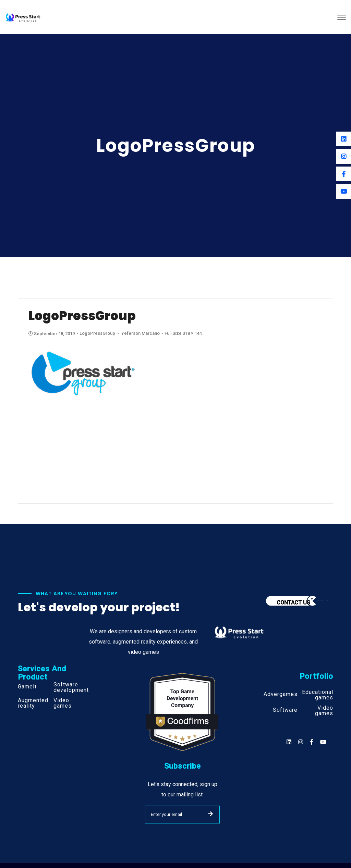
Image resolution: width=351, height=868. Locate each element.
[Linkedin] (344, 139)
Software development (71, 687)
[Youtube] (344, 191)
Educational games (318, 695)
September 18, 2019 (52, 334)
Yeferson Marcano (141, 333)
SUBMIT (210, 814)
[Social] (323, 742)
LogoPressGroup (97, 333)
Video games (63, 703)
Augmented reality (33, 703)
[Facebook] (344, 174)
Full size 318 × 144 (183, 333)
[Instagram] (344, 156)
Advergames (281, 694)
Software (285, 710)
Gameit (27, 687)
